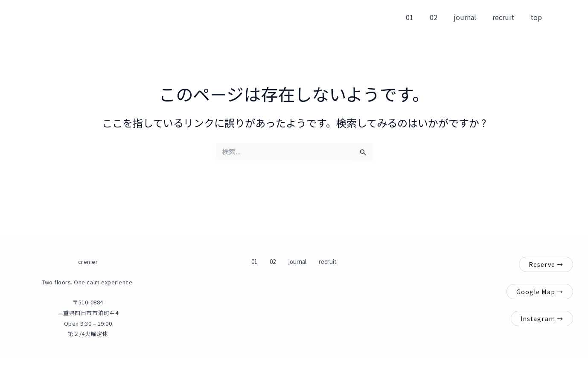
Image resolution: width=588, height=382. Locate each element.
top (537, 17)
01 (421, 17)
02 (442, 17)
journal (471, 17)
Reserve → (546, 264)
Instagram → (542, 318)
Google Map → (540, 292)
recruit (507, 17)
